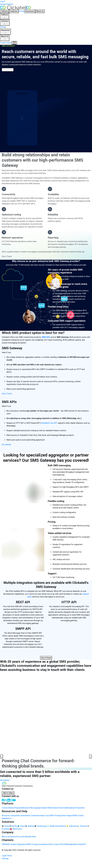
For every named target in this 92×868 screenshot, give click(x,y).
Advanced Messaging (31, 808)
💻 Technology (40, 826)
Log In (3, 1)
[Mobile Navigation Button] (14, 43)
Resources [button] (30, 11)
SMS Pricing (55, 816)
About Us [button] (40, 11)
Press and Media (23, 837)
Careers (13, 837)
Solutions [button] (14, 11)
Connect (5, 808)
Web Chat (77, 844)
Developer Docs (43, 816)
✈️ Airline (13, 826)
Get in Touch (8, 70)
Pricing (22, 11)
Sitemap (5, 858)
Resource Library (9, 816)
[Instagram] (11, 800)
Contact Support (7, 4)
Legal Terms (7, 856)
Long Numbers (43, 844)
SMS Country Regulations (16, 844)
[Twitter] (6, 800)
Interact (12, 808)
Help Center (21, 816)
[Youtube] (14, 800)
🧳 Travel (21, 826)
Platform (5, 16)
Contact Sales (6, 43)
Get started (6, 445)
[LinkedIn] (9, 800)
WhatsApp (69, 844)
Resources (5, 32)
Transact (18, 808)
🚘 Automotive (16, 829)
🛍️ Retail (6, 826)
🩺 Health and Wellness (56, 826)
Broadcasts (72, 808)
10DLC (62, 844)
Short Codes (54, 844)
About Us (5, 38)
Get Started (5, 780)
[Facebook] (3, 800)
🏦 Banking (30, 826)
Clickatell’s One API (49, 423)
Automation (54, 808)
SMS (4, 844)
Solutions (5, 23)
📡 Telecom (82, 826)
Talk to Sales (8, 793)
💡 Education (72, 826)
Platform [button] (5, 11)
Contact (33, 837)
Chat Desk (63, 808)
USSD (83, 844)
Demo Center (31, 816)
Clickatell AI (44, 808)
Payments (81, 808)
